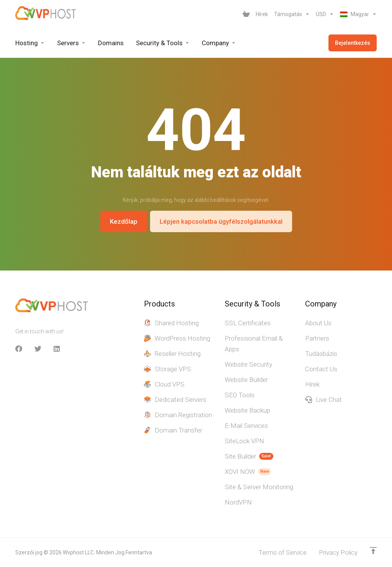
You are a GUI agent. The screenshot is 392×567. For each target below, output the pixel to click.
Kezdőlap (124, 221)
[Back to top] (373, 551)
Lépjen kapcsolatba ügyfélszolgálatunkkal (221, 221)
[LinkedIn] (57, 349)
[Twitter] (38, 349)
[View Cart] (246, 14)
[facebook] (19, 349)
